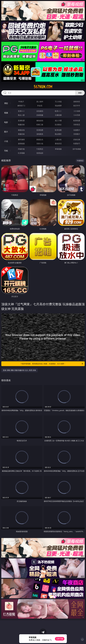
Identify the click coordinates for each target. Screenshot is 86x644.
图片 (6, 132)
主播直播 (58, 115)
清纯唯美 (40, 134)
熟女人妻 (21, 115)
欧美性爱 (77, 121)
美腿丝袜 (21, 134)
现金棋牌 (58, 106)
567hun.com (43, 87)
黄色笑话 (58, 144)
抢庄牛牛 (77, 106)
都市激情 (21, 139)
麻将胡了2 (21, 106)
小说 (6, 141)
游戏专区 (77, 102)
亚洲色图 (40, 130)
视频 (6, 113)
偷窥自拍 (21, 130)
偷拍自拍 (40, 121)
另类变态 (77, 125)
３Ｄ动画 (77, 111)
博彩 (6, 103)
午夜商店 (40, 149)
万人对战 (58, 102)
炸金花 (40, 106)
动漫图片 (77, 130)
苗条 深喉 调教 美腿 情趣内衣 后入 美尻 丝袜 (19, 370)
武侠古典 (77, 139)
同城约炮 (21, 149)
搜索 (80, 93)
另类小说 (40, 144)
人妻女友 (58, 139)
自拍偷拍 (40, 111)
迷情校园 (21, 144)
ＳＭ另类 (77, 115)
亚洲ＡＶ (21, 111)
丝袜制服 (40, 115)
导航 (6, 151)
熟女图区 (58, 134)
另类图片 (77, 134)
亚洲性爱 (21, 121)
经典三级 (40, 125)
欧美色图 (58, 130)
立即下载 (60, 639)
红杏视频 (21, 153)
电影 (6, 122)
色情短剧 (40, 153)
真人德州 (40, 102)
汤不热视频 (77, 149)
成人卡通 (58, 121)
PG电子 (21, 102)
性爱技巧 (77, 144)
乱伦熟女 (58, 125)
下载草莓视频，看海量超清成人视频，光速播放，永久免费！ (52, 364)
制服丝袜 (21, 125)
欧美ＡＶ (58, 111)
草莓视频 (58, 149)
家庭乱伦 (40, 139)
